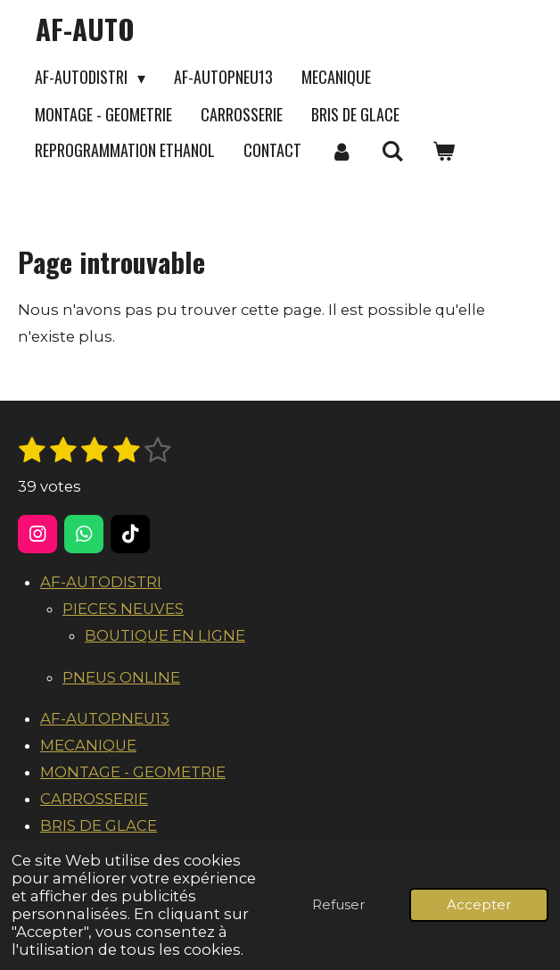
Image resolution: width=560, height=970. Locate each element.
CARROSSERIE (94, 799)
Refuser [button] (338, 904)
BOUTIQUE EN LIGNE (165, 635)
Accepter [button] (479, 904)
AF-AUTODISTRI (101, 582)
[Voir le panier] (443, 151)
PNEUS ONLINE (121, 677)
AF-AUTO (85, 29)
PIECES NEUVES (123, 609)
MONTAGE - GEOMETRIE (133, 772)
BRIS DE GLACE (99, 825)
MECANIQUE (88, 745)
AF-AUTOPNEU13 (105, 718)
